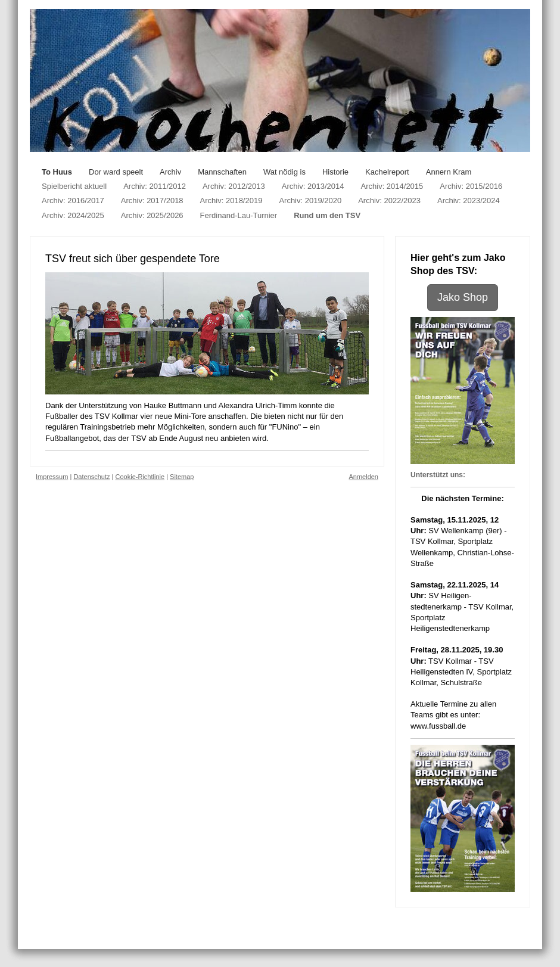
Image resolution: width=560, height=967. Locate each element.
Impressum (52, 477)
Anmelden (363, 477)
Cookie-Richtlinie (140, 477)
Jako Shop (463, 297)
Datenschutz (91, 477)
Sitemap (182, 477)
